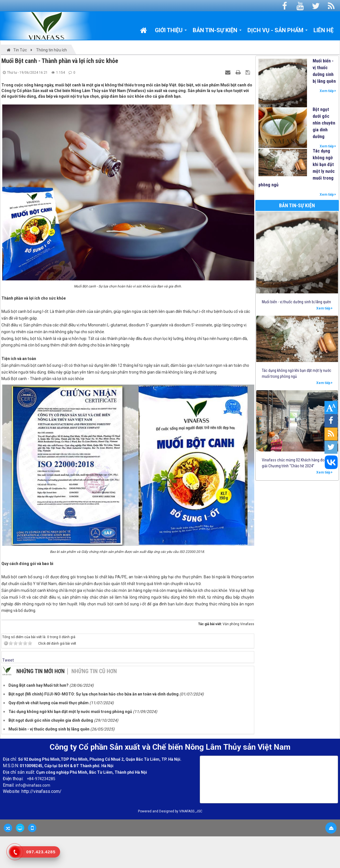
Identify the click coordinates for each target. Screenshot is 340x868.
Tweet (8, 660)
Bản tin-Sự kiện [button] (217, 32)
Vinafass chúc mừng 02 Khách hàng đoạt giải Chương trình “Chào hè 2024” (295, 463)
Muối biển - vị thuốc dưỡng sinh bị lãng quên (324, 71)
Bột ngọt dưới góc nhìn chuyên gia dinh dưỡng (324, 123)
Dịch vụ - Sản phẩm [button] (278, 32)
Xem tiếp (328, 91)
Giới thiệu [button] (171, 32)
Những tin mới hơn (40, 671)
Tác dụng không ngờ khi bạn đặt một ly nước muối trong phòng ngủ (297, 168)
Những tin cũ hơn (94, 671)
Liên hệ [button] (323, 30)
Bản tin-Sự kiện (297, 205)
